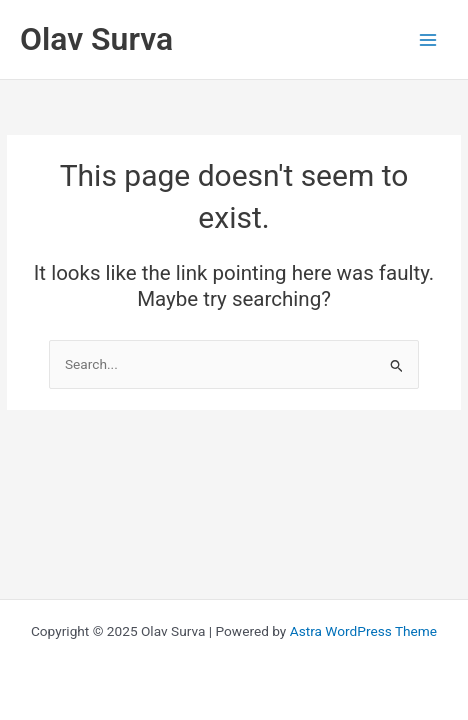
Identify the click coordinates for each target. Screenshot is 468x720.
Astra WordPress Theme (363, 631)
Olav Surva (96, 39)
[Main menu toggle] (428, 39)
